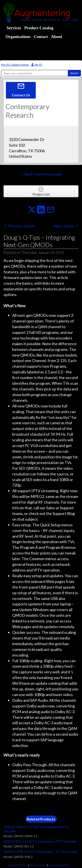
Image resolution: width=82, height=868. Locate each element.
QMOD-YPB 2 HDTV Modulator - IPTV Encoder (40, 852)
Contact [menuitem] (41, 37)
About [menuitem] (57, 37)
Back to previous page (41, 174)
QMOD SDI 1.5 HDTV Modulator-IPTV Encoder (40, 841)
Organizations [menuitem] (18, 37)
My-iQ (37, 65)
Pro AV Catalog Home (15, 65)
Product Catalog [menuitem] (39, 28)
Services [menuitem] (14, 28)
